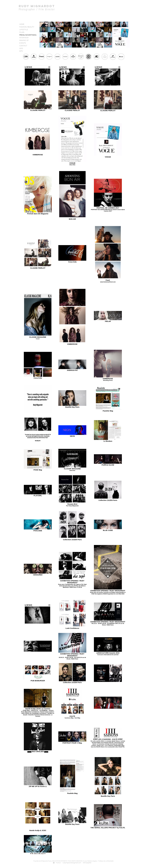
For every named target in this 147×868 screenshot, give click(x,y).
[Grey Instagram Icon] (54, 863)
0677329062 (87, 863)
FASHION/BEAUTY (27, 27)
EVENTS (23, 43)
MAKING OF (24, 40)
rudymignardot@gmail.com (72, 863)
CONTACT (23, 46)
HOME (22, 24)
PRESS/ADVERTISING (28, 35)
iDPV (21, 51)
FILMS (22, 32)
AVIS (21, 48)
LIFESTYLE (24, 30)
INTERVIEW (24, 38)
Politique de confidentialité (106, 861)
